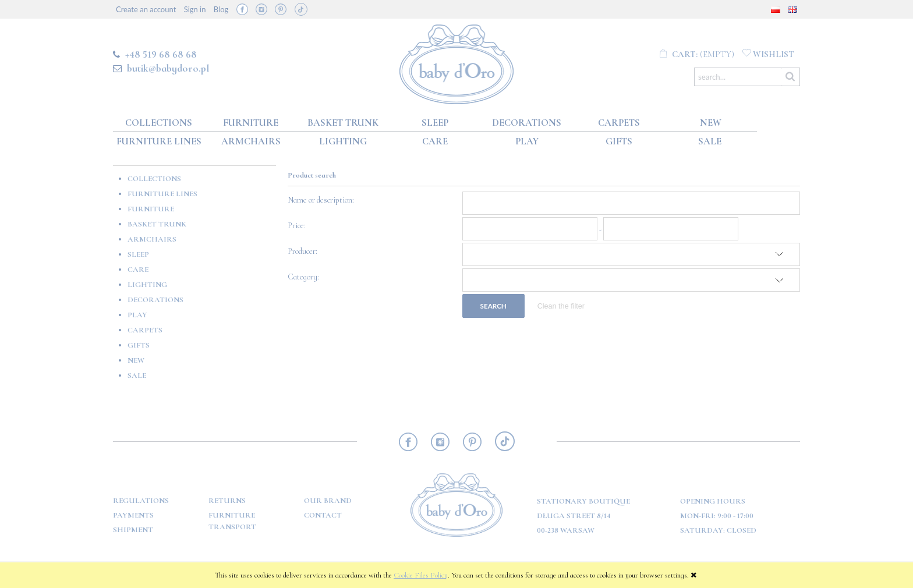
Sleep (138, 254)
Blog (221, 9)
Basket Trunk (157, 224)
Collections (154, 179)
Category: (303, 277)
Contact (323, 515)
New (136, 360)
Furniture (151, 209)
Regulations (141, 501)
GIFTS (139, 345)
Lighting (147, 285)
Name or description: (321, 200)
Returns (227, 501)
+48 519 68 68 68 (161, 54)
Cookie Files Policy (421, 575)
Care (138, 270)
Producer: (302, 251)
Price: (297, 226)
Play (137, 315)
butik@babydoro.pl (168, 68)
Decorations (155, 300)
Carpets (145, 330)
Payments (133, 515)
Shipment (133, 530)
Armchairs (152, 239)
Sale (137, 376)
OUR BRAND (328, 501)
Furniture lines (162, 194)
